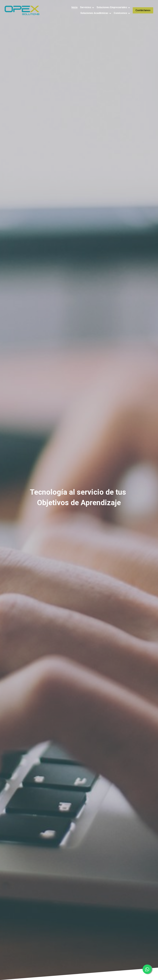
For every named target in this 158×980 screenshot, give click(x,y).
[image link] (22, 10)
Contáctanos (143, 10)
